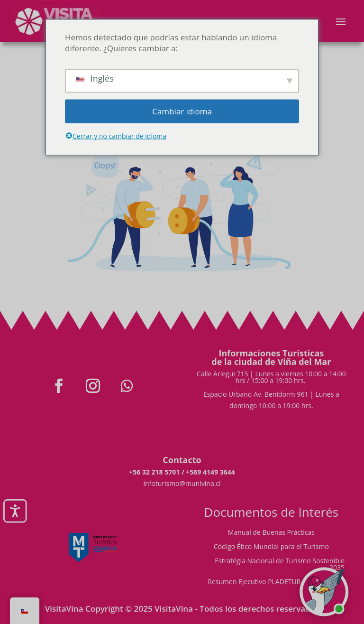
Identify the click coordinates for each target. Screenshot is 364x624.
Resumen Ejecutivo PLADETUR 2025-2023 (271, 582)
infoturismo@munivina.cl (182, 483)
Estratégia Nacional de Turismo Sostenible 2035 (280, 565)
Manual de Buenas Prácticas (271, 533)
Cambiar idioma (182, 111)
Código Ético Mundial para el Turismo (271, 547)
